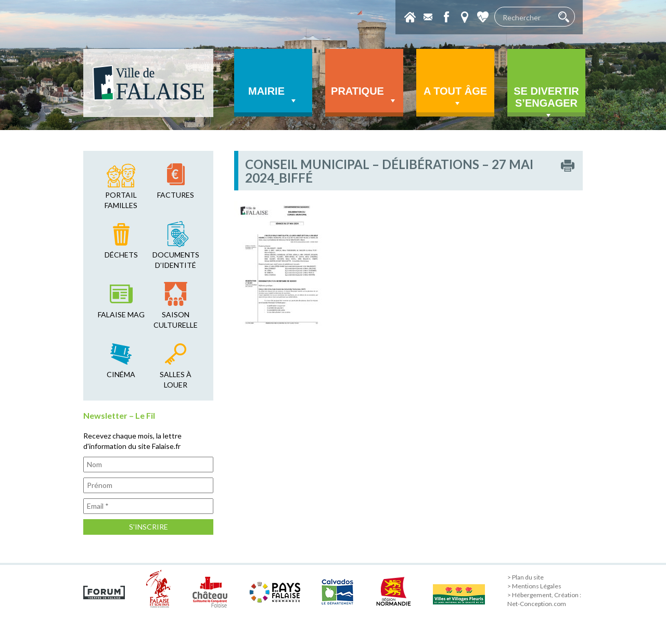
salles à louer (176, 379)
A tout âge (455, 97)
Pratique (364, 96)
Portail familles (121, 200)
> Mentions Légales (534, 586)
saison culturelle (176, 320)
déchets (121, 255)
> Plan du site (526, 577)
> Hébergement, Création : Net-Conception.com (544, 599)
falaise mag (121, 314)
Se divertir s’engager (546, 101)
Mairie (273, 96)
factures (176, 195)
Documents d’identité (176, 260)
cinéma (121, 374)
